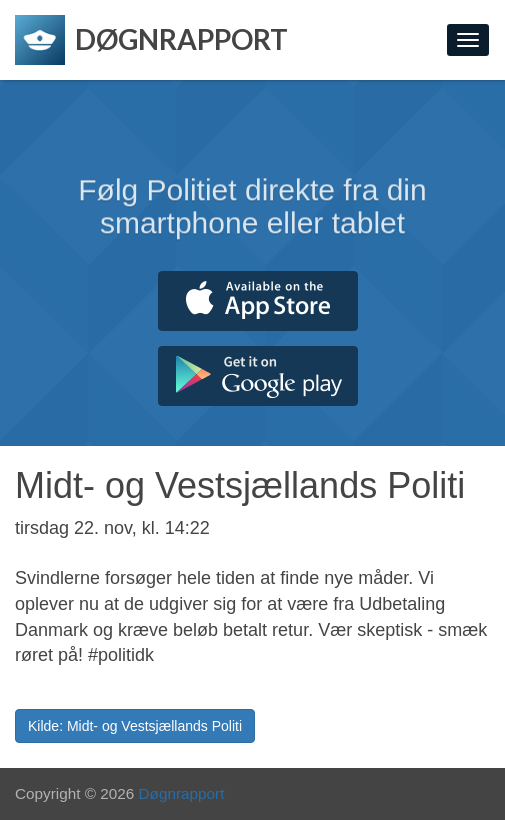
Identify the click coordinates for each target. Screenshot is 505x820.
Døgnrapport (182, 793)
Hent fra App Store (258, 301)
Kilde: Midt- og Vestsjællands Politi (135, 726)
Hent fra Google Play (258, 376)
